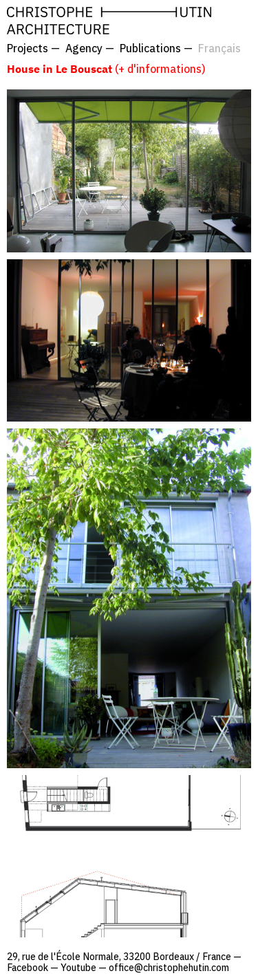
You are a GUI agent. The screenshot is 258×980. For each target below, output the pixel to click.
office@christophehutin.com (169, 968)
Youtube (78, 968)
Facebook (28, 968)
